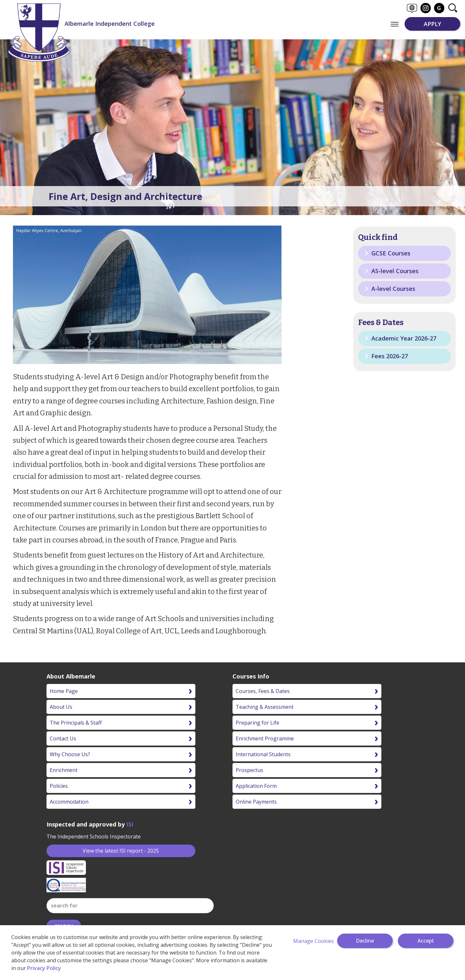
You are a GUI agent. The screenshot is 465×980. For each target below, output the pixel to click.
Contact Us (63, 738)
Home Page (64, 691)
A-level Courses (390, 289)
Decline (365, 941)
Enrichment (64, 770)
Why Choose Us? (70, 754)
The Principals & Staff (76, 723)
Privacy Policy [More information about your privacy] (44, 968)
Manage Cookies (314, 941)
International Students (263, 754)
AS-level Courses (392, 271)
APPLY (432, 24)
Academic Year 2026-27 (400, 338)
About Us (61, 707)
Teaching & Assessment (265, 707)
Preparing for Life (258, 723)
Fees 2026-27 (386, 356)
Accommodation (69, 802)
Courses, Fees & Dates (263, 691)
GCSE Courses (387, 253)
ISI (130, 824)
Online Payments (256, 802)
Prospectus (249, 770)
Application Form (256, 786)
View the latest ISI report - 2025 (121, 851)
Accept (426, 941)
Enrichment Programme (265, 738)
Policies (59, 786)
